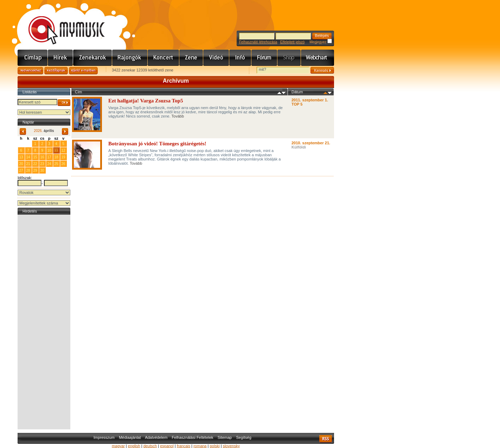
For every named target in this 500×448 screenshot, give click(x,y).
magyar (118, 446)
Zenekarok (93, 58)
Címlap (33, 58)
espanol (167, 446)
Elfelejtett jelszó (292, 42)
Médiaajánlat (130, 437)
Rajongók (130, 58)
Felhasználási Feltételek (193, 437)
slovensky (231, 446)
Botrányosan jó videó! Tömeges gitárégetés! (157, 144)
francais (184, 446)
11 (56, 150)
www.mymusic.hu (61, 23)
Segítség (243, 437)
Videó (216, 58)
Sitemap (225, 437)
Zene (191, 58)
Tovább (178, 116)
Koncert (164, 58)
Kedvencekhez (30, 71)
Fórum (264, 58)
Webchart (318, 58)
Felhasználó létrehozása (258, 42)
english (134, 446)
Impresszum (104, 437)
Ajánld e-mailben (83, 71)
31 (28, 143)
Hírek (60, 58)
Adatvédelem (156, 437)
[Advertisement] (44, 322)
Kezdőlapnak (56, 71)
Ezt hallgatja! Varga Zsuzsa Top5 (146, 101)
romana (200, 446)
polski (214, 446)
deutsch (150, 446)
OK (64, 103)
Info (240, 58)
